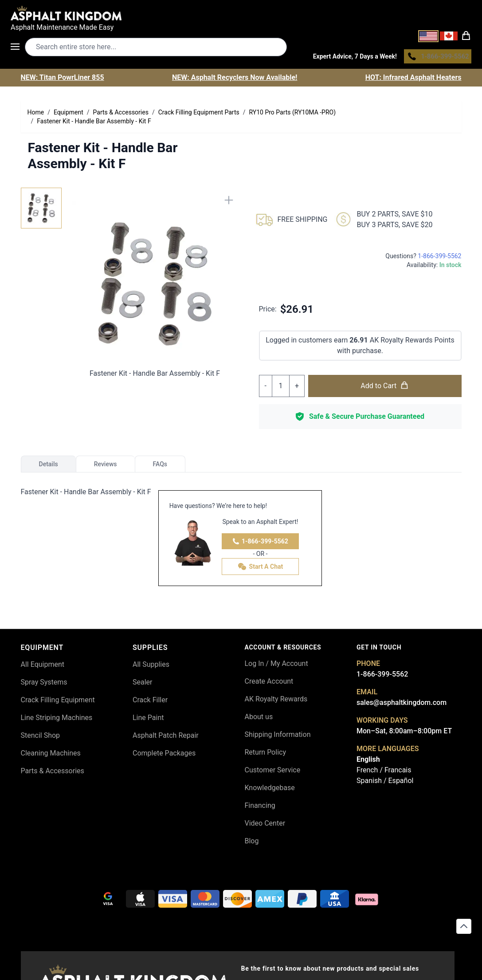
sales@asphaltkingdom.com (402, 705)
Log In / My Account (276, 666)
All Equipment (43, 667)
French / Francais (384, 772)
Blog (252, 843)
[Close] (229, 202)
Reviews (106, 466)
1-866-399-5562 (260, 543)
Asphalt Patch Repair (166, 738)
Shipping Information (278, 737)
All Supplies (151, 667)
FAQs (160, 466)
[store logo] (241, 13)
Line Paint (148, 720)
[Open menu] (18, 48)
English (368, 762)
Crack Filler (150, 702)
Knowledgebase (270, 790)
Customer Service (273, 772)
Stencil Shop (41, 738)
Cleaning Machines (51, 755)
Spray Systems (44, 684)
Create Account (269, 683)
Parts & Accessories (53, 773)
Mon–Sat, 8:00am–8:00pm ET (404, 733)
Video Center (265, 825)
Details (49, 466)
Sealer (142, 684)
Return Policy (265, 754)
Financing (260, 808)
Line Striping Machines (57, 720)
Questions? (423, 258)
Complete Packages (164, 755)
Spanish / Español (385, 783)
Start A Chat (261, 569)
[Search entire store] (156, 48)
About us (259, 719)
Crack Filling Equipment (58, 702)
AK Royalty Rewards (276, 701)
